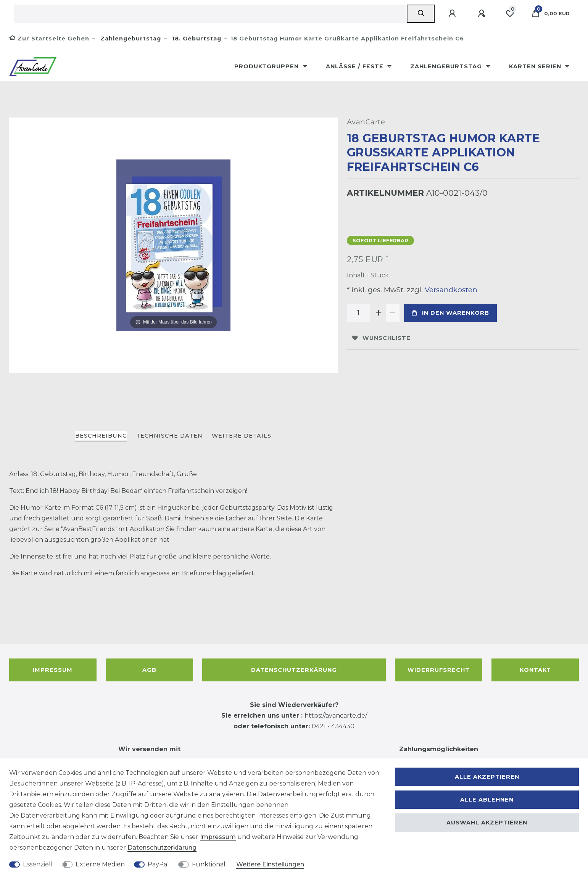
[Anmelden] (453, 14)
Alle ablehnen (487, 800)
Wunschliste (381, 338)
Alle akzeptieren (487, 777)
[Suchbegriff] (210, 14)
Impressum (53, 670)
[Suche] (421, 14)
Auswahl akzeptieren (487, 823)
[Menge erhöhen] (379, 313)
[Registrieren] (483, 14)
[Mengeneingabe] (358, 313)
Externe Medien (100, 864)
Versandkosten (450, 290)
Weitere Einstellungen (270, 864)
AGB (149, 670)
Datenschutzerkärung (294, 670)
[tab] (101, 436)
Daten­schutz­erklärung (162, 848)
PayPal (158, 864)
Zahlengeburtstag (130, 39)
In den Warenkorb (450, 313)
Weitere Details (242, 436)
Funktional (209, 864)
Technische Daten (169, 436)
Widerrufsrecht (439, 670)
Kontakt (535, 670)
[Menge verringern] (393, 313)
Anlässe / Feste (356, 66)
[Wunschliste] (510, 14)
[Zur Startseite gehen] (49, 39)
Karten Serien (536, 66)
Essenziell (38, 864)
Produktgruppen (267, 66)
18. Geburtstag (196, 39)
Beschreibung (101, 436)
